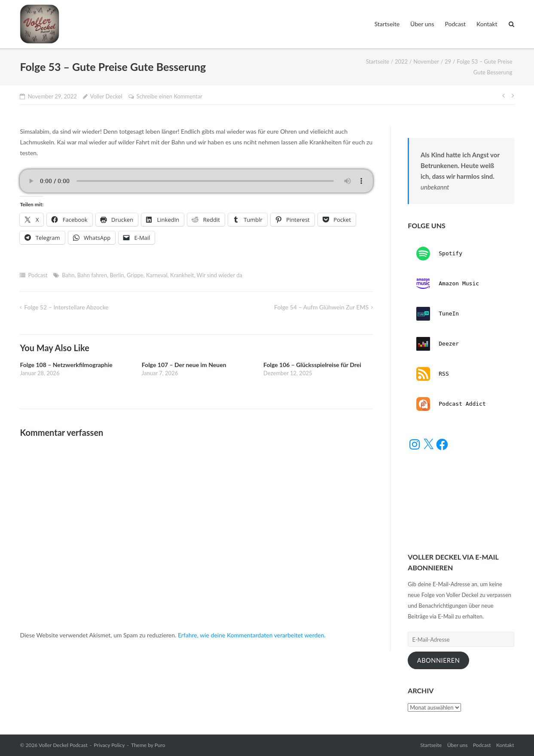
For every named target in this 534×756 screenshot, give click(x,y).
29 (448, 61)
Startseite (387, 24)
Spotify (439, 254)
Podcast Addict (451, 404)
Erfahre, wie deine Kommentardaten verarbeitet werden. (252, 635)
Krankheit (182, 275)
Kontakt (487, 24)
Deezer (438, 344)
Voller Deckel (106, 96)
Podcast (455, 24)
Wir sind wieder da (220, 275)
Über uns (422, 24)
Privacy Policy (109, 745)
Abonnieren (439, 660)
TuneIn (438, 314)
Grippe (135, 275)
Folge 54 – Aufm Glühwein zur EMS (321, 307)
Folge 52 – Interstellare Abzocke (66, 307)
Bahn (68, 275)
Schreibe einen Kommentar (169, 96)
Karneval (157, 275)
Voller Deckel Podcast (63, 745)
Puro (160, 745)
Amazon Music (448, 284)
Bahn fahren (92, 275)
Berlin (117, 275)
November (426, 61)
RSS (432, 374)
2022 (401, 61)
